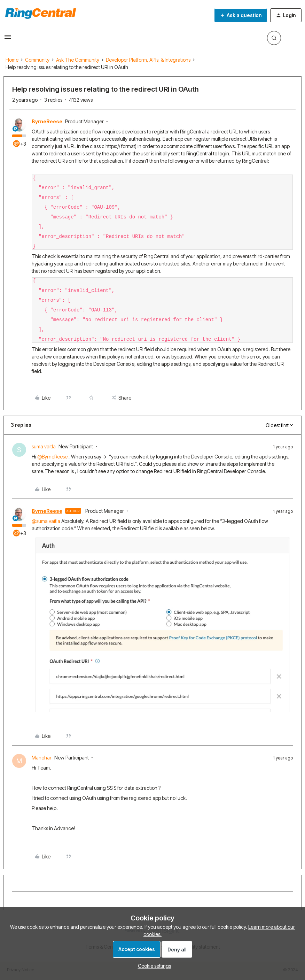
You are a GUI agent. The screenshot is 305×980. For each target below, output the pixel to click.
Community (37, 60)
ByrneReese (47, 121)
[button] (8, 39)
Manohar (42, 758)
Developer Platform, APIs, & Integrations (148, 60)
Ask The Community (78, 60)
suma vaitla (44, 446)
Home (12, 60)
